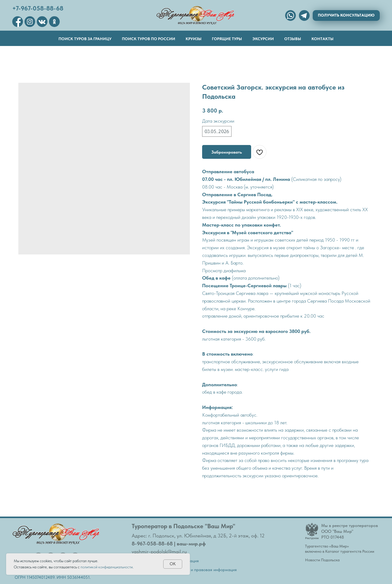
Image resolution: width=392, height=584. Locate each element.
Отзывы (293, 39)
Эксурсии (263, 39)
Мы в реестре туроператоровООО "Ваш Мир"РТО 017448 (350, 531)
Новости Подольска (322, 560)
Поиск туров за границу (85, 39)
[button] (346, 15)
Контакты (322, 39)
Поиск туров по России (149, 39)
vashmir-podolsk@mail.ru (159, 552)
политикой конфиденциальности (107, 567)
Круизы (194, 39)
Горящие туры (227, 39)
